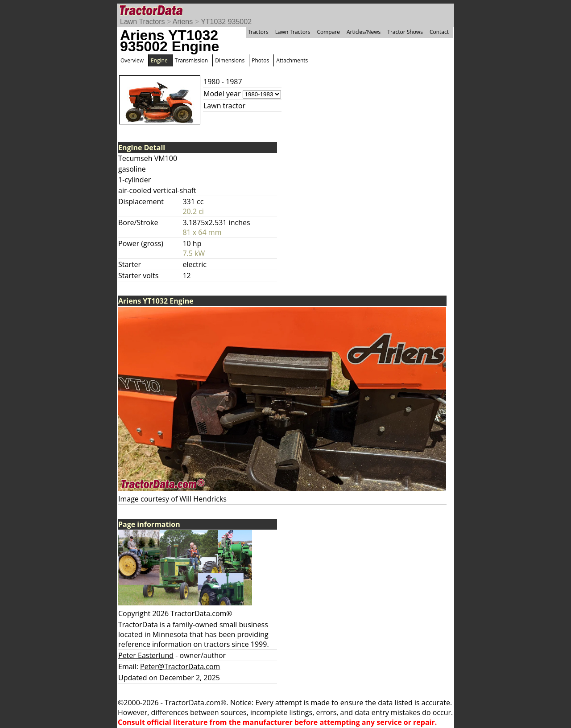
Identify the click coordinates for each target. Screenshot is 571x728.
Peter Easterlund (146, 655)
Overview (132, 60)
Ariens (183, 22)
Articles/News (364, 32)
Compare (328, 32)
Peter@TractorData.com (180, 666)
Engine (159, 60)
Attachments (292, 60)
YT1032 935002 (226, 22)
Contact (439, 32)
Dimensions (230, 60)
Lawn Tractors (142, 22)
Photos (260, 60)
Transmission (191, 60)
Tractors (258, 32)
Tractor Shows (405, 32)
